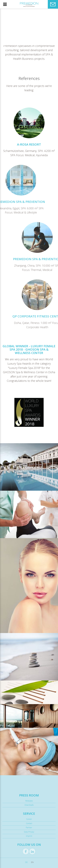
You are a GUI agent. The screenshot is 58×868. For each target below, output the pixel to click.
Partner (29, 828)
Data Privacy (29, 832)
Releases (29, 801)
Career (29, 819)
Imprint (29, 836)
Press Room (29, 795)
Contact (29, 823)
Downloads (29, 805)
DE (26, 862)
